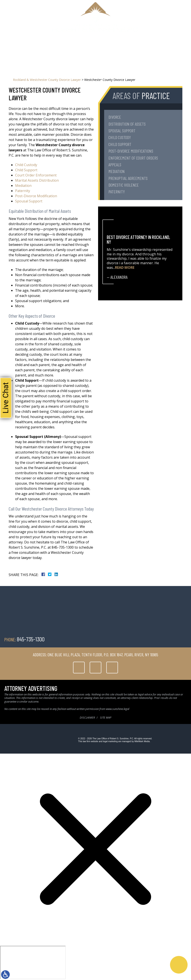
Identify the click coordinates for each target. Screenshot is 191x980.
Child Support (26, 170)
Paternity (23, 191)
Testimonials (105, 46)
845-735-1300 (123, 37)
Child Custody (26, 165)
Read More (125, 267)
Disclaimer (87, 717)
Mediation (23, 186)
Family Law (71, 46)
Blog (120, 46)
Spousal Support (29, 201)
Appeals (115, 165)
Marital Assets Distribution (37, 180)
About (56, 46)
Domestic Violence (124, 185)
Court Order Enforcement (36, 175)
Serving (87, 46)
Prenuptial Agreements (128, 178)
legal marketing (110, 741)
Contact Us (134, 46)
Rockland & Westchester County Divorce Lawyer (47, 80)
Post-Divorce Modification (36, 196)
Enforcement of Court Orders (133, 158)
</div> (33, 962)
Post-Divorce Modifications (131, 151)
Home (45, 46)
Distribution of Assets (127, 124)
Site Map (106, 717)
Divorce (115, 117)
